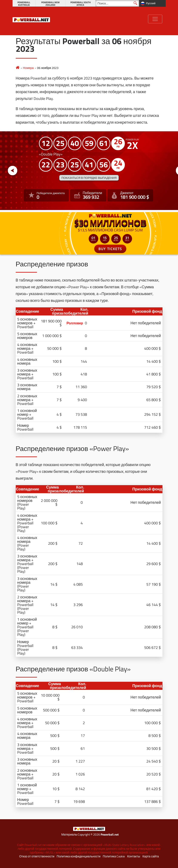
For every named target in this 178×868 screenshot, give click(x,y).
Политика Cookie (114, 856)
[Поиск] (117, 3)
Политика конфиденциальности (79, 856)
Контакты (134, 856)
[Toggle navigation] (155, 19)
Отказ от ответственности (37, 856)
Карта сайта (151, 856)
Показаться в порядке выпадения (89, 178)
